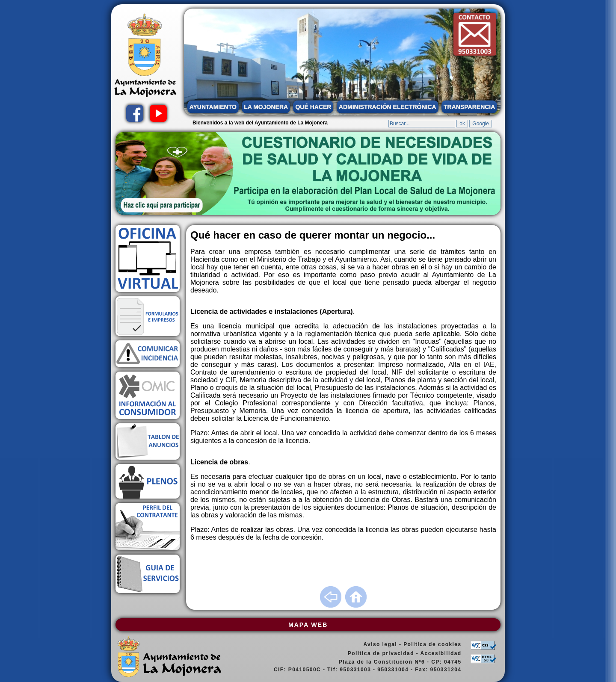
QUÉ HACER (313, 107)
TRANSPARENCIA (469, 107)
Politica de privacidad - (384, 653)
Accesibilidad (441, 653)
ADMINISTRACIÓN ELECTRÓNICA (388, 107)
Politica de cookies (432, 644)
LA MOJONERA (266, 107)
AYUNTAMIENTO (213, 107)
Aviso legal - (383, 644)
